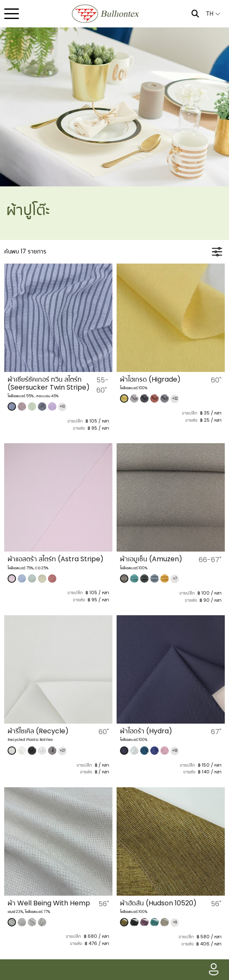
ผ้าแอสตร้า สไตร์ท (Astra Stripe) (56, 559)
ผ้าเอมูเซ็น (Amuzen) (151, 559)
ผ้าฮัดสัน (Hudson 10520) (158, 903)
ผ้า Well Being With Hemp (49, 903)
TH (213, 13)
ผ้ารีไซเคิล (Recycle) (38, 731)
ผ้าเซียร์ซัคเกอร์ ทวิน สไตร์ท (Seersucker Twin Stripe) (49, 383)
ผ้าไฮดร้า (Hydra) (146, 731)
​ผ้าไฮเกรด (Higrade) (150, 379)
